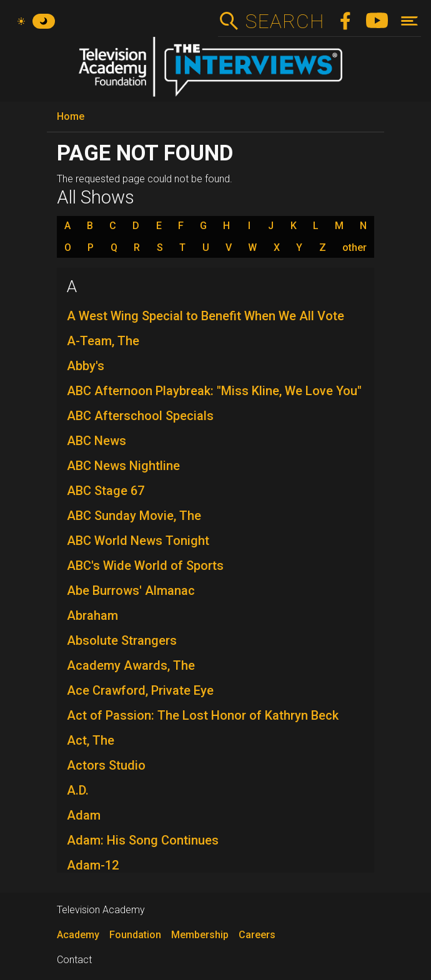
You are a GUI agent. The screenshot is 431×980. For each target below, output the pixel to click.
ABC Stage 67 (106, 491)
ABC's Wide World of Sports (145, 566)
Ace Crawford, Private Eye (140, 690)
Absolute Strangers (122, 640)
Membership (200, 935)
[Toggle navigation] (409, 21)
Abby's (86, 366)
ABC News (97, 441)
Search (285, 21)
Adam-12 (93, 865)
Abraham (92, 615)
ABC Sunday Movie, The (134, 516)
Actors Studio (106, 765)
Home (71, 116)
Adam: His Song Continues (143, 840)
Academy (78, 935)
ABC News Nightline (123, 466)
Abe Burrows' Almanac (131, 590)
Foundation (135, 935)
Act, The (91, 740)
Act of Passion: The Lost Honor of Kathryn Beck (203, 715)
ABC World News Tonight (138, 541)
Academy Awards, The (131, 665)
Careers (257, 935)
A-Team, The (103, 341)
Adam (84, 815)
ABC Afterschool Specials (140, 416)
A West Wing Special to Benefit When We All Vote (206, 316)
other (354, 248)
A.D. (78, 790)
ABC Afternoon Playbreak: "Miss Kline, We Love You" (214, 391)
